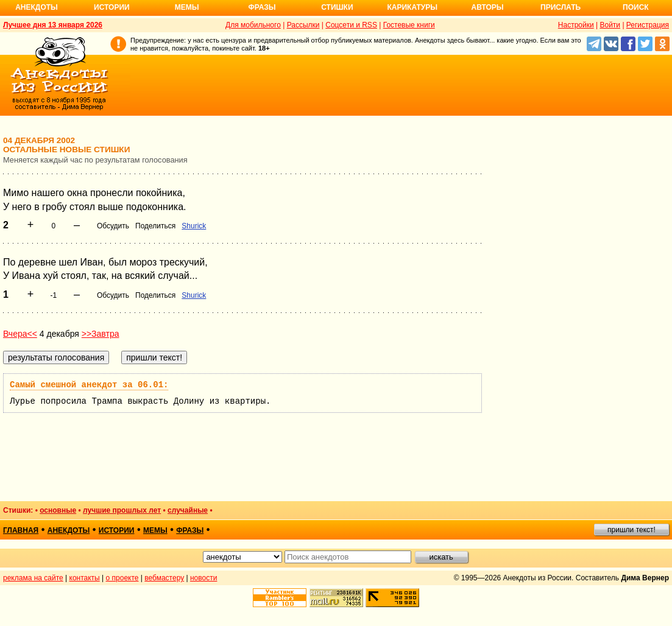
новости (203, 578)
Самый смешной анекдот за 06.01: (89, 385)
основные (58, 510)
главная (21, 530)
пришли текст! (631, 530)
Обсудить (113, 226)
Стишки (337, 7)
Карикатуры (412, 7)
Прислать (561, 7)
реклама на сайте (33, 578)
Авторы (488, 7)
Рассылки (303, 25)
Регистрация (648, 25)
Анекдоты (37, 7)
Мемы (187, 7)
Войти (610, 25)
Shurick (194, 226)
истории (117, 530)
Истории (112, 7)
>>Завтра (101, 334)
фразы (190, 530)
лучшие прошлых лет (122, 510)
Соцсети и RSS (351, 25)
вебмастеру (164, 578)
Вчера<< (20, 334)
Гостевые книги (409, 25)
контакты (85, 578)
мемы (155, 530)
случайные (188, 510)
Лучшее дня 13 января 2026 (53, 25)
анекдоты (69, 530)
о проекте (122, 578)
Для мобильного (253, 25)
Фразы (262, 7)
